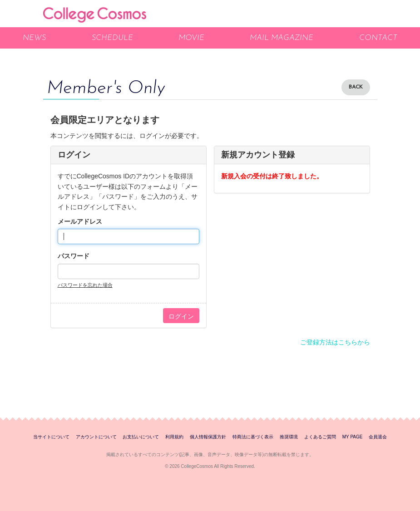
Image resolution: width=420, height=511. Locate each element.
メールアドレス (80, 221)
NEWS (34, 38)
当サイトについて (51, 437)
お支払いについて (141, 437)
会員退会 (378, 437)
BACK (356, 87)
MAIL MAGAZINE (282, 38)
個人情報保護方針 (208, 437)
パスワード (74, 256)
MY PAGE (353, 437)
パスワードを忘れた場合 (85, 285)
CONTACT (378, 38)
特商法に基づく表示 (253, 437)
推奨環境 (289, 437)
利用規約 (174, 437)
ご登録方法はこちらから (335, 342)
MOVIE (191, 38)
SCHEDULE (112, 38)
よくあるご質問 (320, 437)
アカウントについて (96, 437)
